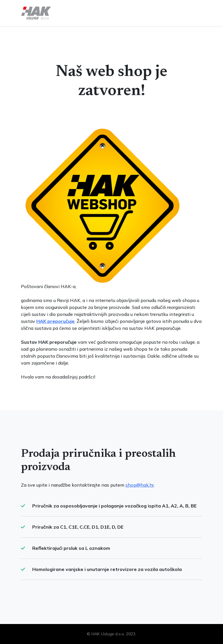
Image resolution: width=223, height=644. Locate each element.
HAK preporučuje (55, 321)
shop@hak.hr (140, 485)
